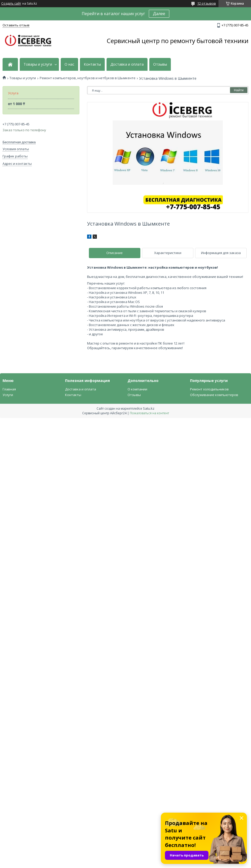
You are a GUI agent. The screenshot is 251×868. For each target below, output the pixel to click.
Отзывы (160, 64)
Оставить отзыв (16, 25)
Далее (159, 14)
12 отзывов (207, 3)
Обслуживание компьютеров (214, 395)
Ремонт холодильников (209, 389)
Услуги (8, 395)
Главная (9, 389)
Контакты (92, 64)
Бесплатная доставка (19, 142)
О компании (137, 389)
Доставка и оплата (127, 64)
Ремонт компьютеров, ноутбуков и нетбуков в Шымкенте (88, 78)
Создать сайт (11, 4)
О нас (69, 64)
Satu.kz (149, 408)
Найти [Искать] (239, 90)
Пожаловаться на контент (149, 413)
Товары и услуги (38, 64)
